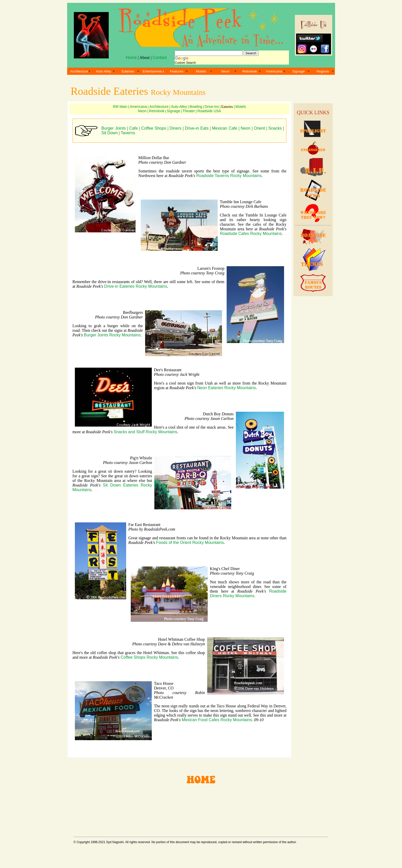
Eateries (128, 71)
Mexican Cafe (225, 128)
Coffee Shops (154, 128)
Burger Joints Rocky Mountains (112, 335)
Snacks (275, 128)
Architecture (79, 71)
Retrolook (250, 71)
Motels (201, 71)
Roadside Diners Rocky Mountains (248, 593)
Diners (176, 128)
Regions (323, 71)
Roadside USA (209, 111)
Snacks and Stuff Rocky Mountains (145, 432)
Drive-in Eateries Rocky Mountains (135, 286)
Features (177, 71)
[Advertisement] (312, 377)
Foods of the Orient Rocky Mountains (190, 542)
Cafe (134, 128)
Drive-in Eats (197, 128)
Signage (298, 71)
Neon (225, 71)
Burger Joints (114, 128)
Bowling (196, 107)
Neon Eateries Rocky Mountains (227, 388)
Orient (259, 128)
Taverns (128, 133)
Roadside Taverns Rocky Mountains (229, 176)
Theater (189, 111)
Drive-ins (212, 107)
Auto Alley (103, 71)
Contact (160, 58)
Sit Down (110, 133)
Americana (274, 71)
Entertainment (153, 71)
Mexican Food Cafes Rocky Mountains (217, 720)
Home (131, 58)
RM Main (120, 107)
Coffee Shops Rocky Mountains (149, 657)
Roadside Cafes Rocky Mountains (251, 234)
